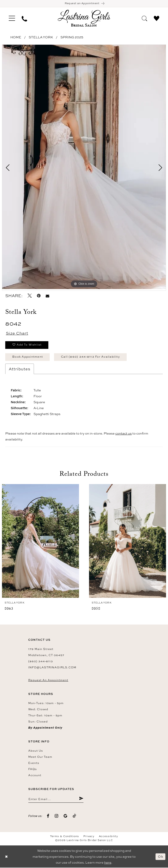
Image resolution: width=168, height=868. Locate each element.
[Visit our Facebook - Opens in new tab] (48, 816)
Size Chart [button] (17, 334)
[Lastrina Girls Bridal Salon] (84, 18)
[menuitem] (12, 18)
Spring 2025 (72, 37)
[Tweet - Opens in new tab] (30, 296)
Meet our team (40, 757)
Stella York (41, 37)
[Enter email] (56, 799)
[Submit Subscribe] (81, 799)
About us (36, 751)
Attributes (20, 369)
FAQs (32, 769)
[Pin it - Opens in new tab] (39, 296)
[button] (12, 18)
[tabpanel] (84, 167)
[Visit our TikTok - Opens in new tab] (74, 816)
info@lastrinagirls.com (52, 667)
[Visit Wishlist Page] (157, 18)
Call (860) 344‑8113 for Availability (90, 357)
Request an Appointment (48, 680)
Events (34, 763)
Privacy (89, 837)
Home (16, 37)
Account (35, 775)
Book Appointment (28, 357)
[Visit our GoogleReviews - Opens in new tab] (66, 816)
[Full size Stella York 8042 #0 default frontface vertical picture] (84, 167)
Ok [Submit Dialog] (161, 857)
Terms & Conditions (65, 837)
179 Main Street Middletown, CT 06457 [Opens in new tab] (46, 652)
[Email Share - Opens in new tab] (47, 296)
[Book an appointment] (84, 4)
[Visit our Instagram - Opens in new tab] (57, 816)
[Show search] (144, 18)
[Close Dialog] (7, 857)
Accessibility (108, 837)
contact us (123, 434)
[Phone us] (24, 18)
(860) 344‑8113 (41, 661)
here (108, 863)
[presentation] (40, 541)
